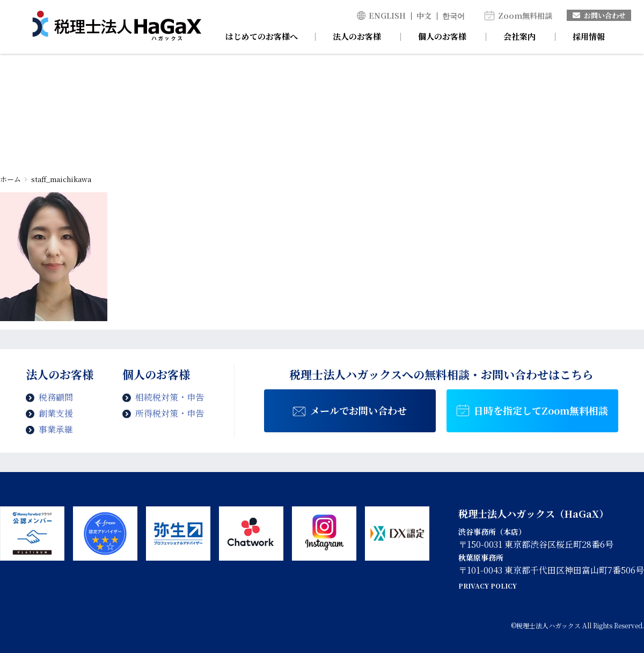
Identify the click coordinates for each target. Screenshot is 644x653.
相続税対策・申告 (170, 397)
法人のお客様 (357, 36)
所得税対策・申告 (170, 413)
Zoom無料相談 (525, 16)
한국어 (453, 16)
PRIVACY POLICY (488, 586)
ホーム (10, 179)
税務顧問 (56, 397)
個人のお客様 (442, 36)
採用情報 (589, 36)
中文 (424, 16)
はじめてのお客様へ (262, 36)
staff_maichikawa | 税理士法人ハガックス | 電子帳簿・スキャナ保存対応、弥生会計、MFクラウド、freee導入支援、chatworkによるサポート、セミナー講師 (117, 27)
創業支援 (56, 413)
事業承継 (56, 429)
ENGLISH (387, 16)
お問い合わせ (599, 15)
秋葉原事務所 (481, 557)
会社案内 (519, 36)
